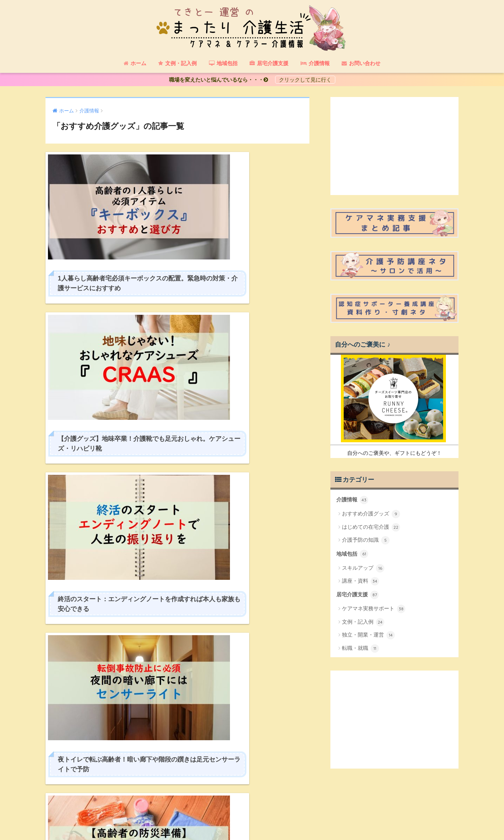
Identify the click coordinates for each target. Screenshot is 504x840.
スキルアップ (363, 568)
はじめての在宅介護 (371, 527)
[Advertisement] (394, 146)
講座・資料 (360, 581)
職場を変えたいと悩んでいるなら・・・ (221, 80)
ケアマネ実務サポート (374, 609)
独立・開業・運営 (368, 635)
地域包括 (352, 554)
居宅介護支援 (358, 595)
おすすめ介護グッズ (371, 514)
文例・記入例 (363, 622)
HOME (252, 811)
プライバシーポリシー (251, 822)
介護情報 (352, 500)
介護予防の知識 (366, 540)
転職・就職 (360, 648)
